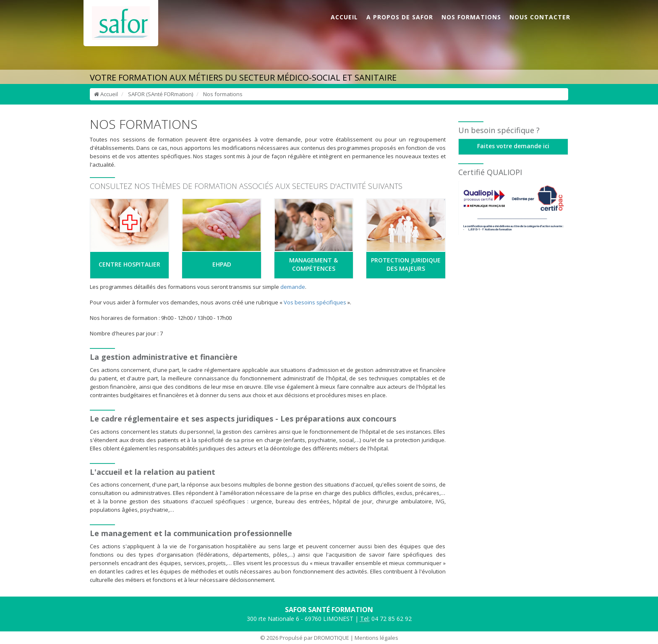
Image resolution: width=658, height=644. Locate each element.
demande (293, 287)
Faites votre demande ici (513, 146)
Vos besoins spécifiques (315, 302)
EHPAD (222, 264)
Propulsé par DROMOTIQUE (314, 638)
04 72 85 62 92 (386, 619)
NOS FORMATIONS (471, 17)
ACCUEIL (344, 17)
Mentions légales (376, 638)
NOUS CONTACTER (540, 17)
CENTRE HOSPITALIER (129, 264)
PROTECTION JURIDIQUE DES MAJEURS (406, 264)
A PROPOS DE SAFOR (400, 17)
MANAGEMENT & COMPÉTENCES (313, 264)
